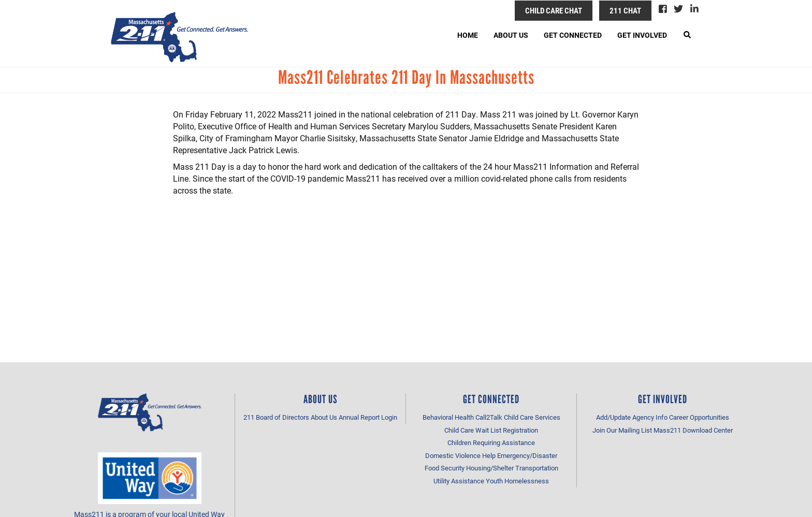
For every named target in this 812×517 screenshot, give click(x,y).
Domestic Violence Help (460, 455)
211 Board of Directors (276, 417)
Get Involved (642, 35)
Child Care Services (532, 417)
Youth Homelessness (517, 481)
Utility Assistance (459, 481)
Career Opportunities (699, 417)
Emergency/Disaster (527, 455)
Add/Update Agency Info (632, 417)
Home (468, 35)
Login (389, 417)
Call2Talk (489, 417)
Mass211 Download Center (693, 430)
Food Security (445, 468)
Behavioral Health (448, 417)
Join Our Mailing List (622, 430)
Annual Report (359, 417)
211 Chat (625, 10)
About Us (511, 35)
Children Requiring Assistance (491, 442)
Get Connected (573, 35)
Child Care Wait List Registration (491, 430)
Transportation (537, 468)
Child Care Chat (554, 10)
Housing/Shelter (490, 468)
